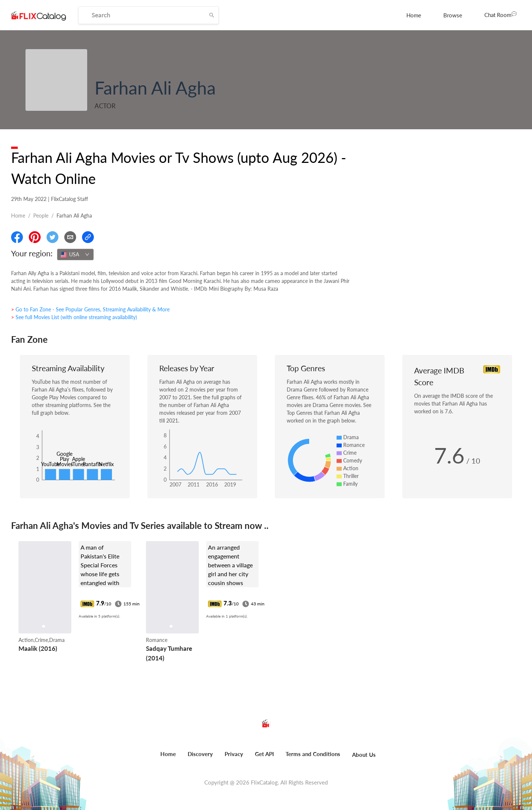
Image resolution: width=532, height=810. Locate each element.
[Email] (70, 237)
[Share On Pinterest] (35, 237)
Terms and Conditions (313, 754)
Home (414, 15)
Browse (453, 15)
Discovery (200, 754)
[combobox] (75, 254)
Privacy (234, 754)
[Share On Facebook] (17, 237)
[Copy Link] (88, 237)
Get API (264, 754)
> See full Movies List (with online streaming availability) (74, 317)
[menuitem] (414, 15)
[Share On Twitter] (52, 237)
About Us (364, 755)
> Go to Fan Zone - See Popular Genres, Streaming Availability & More (90, 309)
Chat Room (501, 14)
